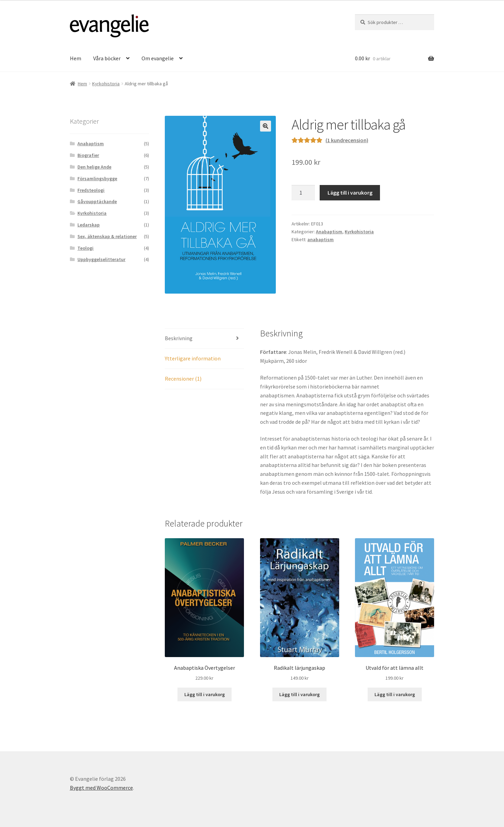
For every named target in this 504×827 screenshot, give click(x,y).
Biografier (88, 155)
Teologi (85, 248)
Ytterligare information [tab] (193, 358)
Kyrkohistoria (106, 84)
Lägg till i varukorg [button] (205, 694)
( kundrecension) (347, 140)
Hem (76, 58)
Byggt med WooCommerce (101, 788)
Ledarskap (89, 225)
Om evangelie (158, 58)
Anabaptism (329, 232)
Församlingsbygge (97, 178)
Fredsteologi (91, 190)
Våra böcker (107, 58)
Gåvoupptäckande (97, 201)
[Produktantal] (303, 193)
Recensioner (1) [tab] (183, 379)
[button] (266, 126)
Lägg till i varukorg (350, 193)
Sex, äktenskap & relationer (107, 236)
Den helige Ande (94, 167)
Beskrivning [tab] (179, 338)
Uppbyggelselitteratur (101, 259)
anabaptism (321, 239)
